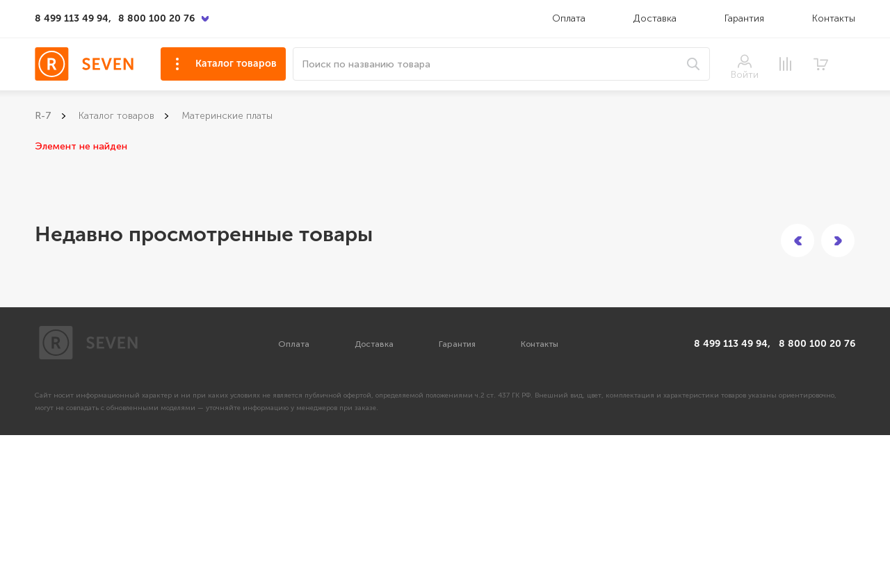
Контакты (834, 18)
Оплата (569, 18)
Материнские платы (227, 116)
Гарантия (744, 18)
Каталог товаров (236, 64)
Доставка (656, 18)
